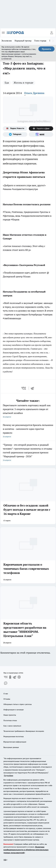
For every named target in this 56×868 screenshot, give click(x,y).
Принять (46, 49)
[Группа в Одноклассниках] (10, 677)
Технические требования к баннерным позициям (24, 731)
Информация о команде (14, 710)
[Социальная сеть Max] (41, 134)
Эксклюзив (7, 41)
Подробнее (9, 775)
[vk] (24, 388)
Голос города (40, 41)
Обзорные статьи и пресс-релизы (18, 704)
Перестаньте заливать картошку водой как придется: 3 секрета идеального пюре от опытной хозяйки (28, 411)
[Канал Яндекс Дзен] (41, 129)
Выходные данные (11, 747)
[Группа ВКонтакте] (6, 677)
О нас (6, 694)
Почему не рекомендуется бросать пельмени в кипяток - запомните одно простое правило (28, 431)
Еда (7, 83)
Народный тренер (23, 41)
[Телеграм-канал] (15, 134)
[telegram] (33, 388)
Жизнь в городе (23, 83)
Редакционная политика (14, 736)
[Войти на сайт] (52, 33)
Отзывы (7, 699)
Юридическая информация (15, 742)
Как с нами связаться (12, 726)
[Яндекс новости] (15, 129)
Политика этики (10, 720)
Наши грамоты (10, 715)
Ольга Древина (34, 93)
